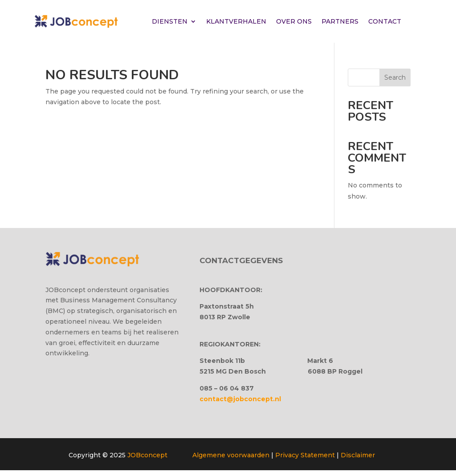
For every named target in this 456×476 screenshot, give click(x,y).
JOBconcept (147, 455)
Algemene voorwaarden (231, 455)
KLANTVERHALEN (236, 21)
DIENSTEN (170, 21)
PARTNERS (340, 21)
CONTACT (385, 21)
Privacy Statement (305, 455)
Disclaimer (358, 455)
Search (395, 77)
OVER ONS (294, 21)
